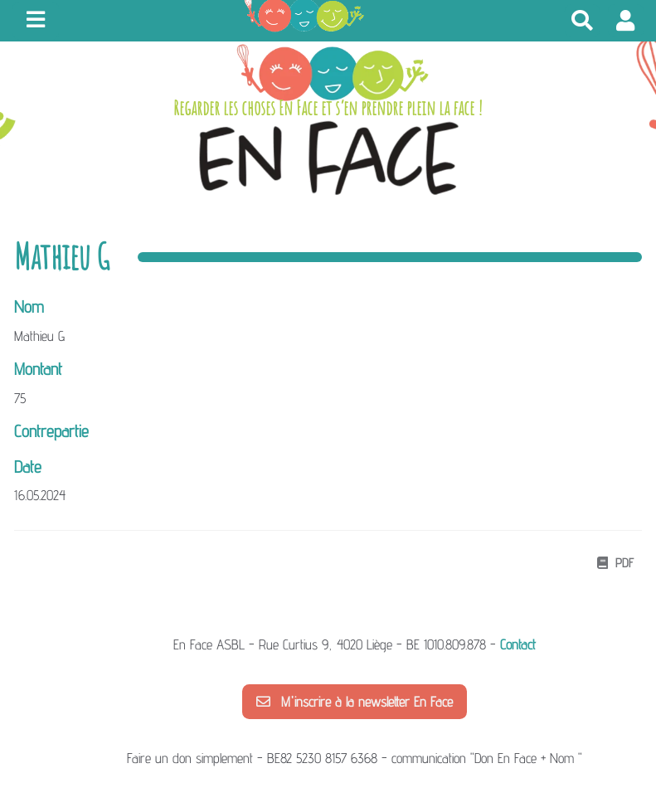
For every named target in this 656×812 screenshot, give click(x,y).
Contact (518, 644)
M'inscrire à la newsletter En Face (355, 702)
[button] (626, 20)
